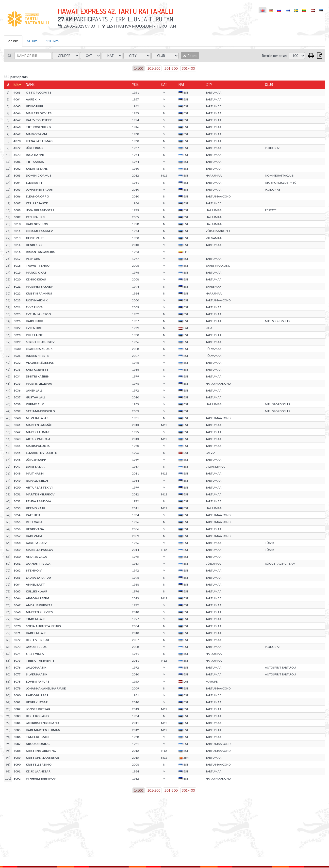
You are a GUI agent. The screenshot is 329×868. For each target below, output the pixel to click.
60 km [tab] (32, 41)
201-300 (171, 68)
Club (269, 84)
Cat (164, 84)
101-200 (154, 68)
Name (30, 84)
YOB (135, 84)
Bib (16, 84)
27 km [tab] (13, 41)
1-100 (139, 68)
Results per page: (274, 56)
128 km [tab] (52, 41)
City (209, 84)
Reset (190, 56)
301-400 (188, 68)
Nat (181, 84)
